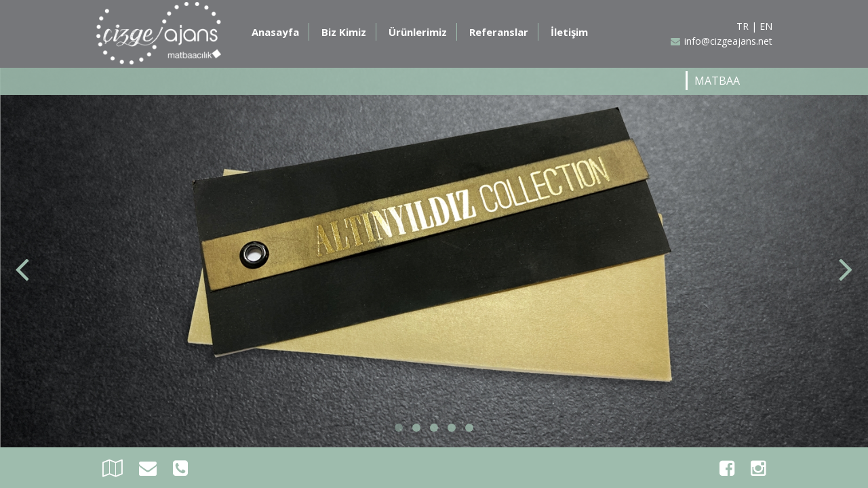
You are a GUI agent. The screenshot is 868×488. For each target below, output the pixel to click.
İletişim (569, 32)
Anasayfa (275, 32)
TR (743, 26)
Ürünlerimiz (418, 32)
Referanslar (499, 32)
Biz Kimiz (344, 32)
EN (766, 26)
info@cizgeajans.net (722, 41)
